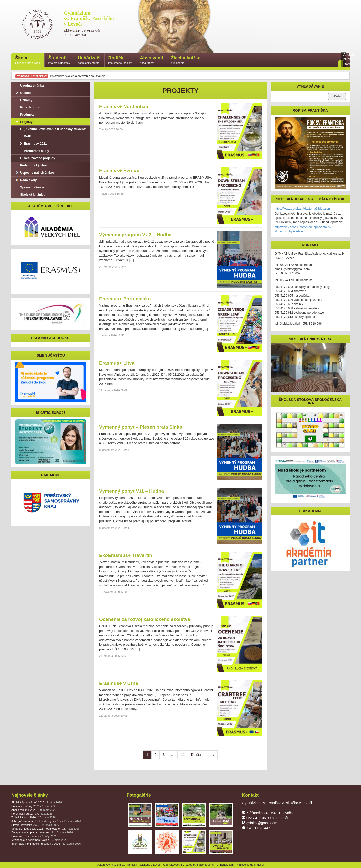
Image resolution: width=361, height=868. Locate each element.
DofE (25, 136)
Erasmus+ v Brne (119, 683)
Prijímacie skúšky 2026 (34, 806)
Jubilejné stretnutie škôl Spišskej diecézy (46, 821)
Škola (28, 60)
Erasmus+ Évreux (119, 171)
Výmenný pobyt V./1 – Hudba (131, 491)
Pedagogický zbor (31, 165)
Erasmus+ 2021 (33, 144)
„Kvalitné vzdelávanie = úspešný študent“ (53, 129)
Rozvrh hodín (28, 107)
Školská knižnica (30, 195)
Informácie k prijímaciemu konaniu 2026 (46, 844)
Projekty (24, 122)
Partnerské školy (34, 151)
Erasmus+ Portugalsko (125, 299)
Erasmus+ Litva (117, 363)
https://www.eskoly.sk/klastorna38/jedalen (302, 209)
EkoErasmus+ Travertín (126, 555)
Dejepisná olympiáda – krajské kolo (42, 832)
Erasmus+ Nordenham (124, 107)
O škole (23, 93)
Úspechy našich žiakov (35, 173)
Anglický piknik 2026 (34, 810)
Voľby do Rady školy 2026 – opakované (46, 829)
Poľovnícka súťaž (32, 814)
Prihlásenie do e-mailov (250, 865)
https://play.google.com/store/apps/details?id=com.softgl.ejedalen (303, 229)
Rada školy (26, 180)
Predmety (25, 115)
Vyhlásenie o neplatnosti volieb (39, 840)
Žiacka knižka (186, 60)
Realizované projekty (37, 158)
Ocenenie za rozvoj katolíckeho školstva (145, 619)
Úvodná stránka (29, 86)
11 (183, 755)
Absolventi (152, 60)
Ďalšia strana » (203, 755)
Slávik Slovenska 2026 (35, 825)
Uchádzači (89, 60)
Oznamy (24, 100)
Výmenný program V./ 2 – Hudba (135, 235)
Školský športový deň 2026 (37, 802)
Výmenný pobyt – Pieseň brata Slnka (141, 427)
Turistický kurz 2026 (33, 817)
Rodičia (120, 60)
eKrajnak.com (225, 865)
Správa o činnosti (31, 187)
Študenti (59, 60)
